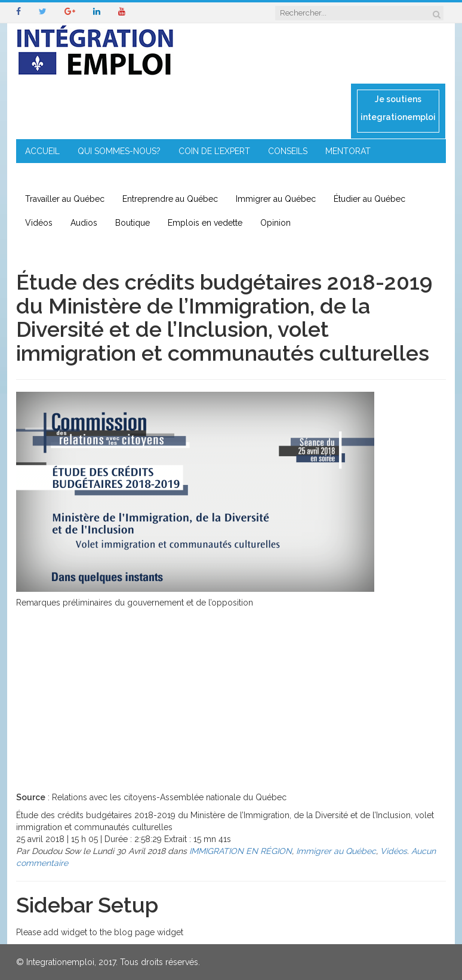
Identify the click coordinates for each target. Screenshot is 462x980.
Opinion (275, 223)
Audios (84, 223)
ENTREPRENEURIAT (63, 175)
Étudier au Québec (369, 199)
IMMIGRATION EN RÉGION (169, 175)
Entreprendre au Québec (170, 199)
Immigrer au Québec (276, 199)
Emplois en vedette (205, 223)
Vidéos (39, 223)
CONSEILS (288, 151)
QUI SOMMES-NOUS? (119, 151)
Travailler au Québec (65, 199)
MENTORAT (348, 151)
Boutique (133, 223)
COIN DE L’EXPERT (214, 151)
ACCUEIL (42, 151)
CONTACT (257, 175)
